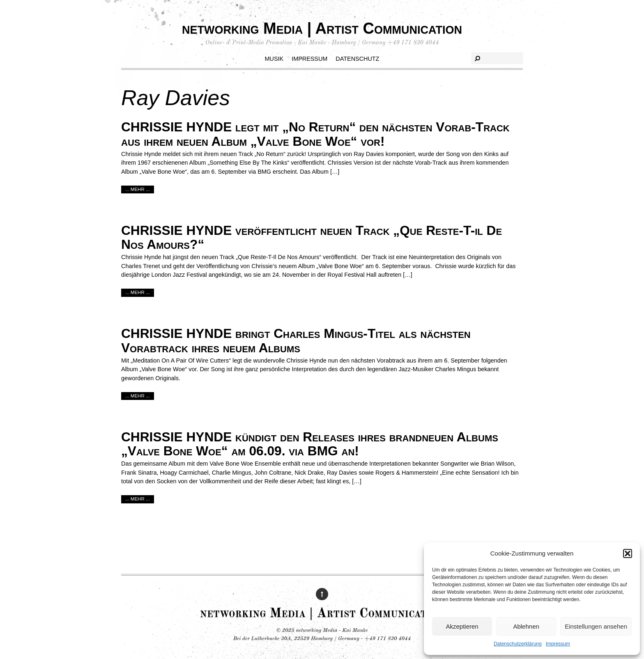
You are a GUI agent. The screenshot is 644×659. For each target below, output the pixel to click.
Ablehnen (526, 626)
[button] (628, 553)
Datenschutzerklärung (518, 644)
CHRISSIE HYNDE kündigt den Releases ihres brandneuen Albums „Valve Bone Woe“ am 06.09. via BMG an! (310, 444)
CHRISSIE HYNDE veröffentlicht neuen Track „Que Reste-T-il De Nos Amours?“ (312, 238)
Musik (274, 59)
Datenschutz (357, 59)
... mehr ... (138, 189)
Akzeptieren (462, 626)
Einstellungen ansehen (596, 626)
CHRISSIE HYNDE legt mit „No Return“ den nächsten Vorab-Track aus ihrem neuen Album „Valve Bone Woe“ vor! (315, 134)
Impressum (558, 644)
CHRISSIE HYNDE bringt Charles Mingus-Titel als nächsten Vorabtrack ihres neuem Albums (296, 341)
